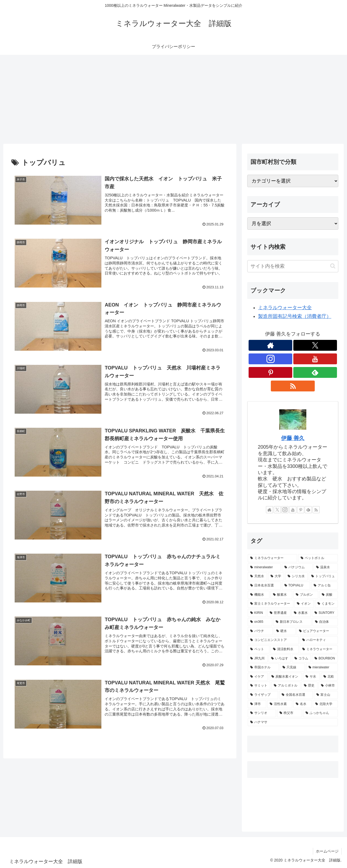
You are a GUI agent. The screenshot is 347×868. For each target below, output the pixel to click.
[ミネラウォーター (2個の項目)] (319, 649)
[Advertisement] (173, 99)
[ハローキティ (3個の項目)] (319, 640)
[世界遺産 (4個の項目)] (279, 613)
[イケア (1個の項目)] (258, 677)
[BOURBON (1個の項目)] (325, 659)
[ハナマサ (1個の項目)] (293, 722)
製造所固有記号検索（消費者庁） (295, 316)
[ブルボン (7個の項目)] (306, 595)
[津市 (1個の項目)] (257, 704)
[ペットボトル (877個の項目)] (318, 558)
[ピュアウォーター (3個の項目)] (317, 631)
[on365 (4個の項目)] (260, 622)
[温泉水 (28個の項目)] (326, 567)
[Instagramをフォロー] (270, 359)
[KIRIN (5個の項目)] (257, 613)
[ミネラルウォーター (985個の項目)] (272, 558)
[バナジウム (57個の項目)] (297, 567)
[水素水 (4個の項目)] (301, 613)
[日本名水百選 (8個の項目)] (264, 586)
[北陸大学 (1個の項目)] (325, 704)
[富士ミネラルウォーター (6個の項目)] (271, 604)
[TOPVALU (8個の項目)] (296, 586)
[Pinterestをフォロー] (270, 372)
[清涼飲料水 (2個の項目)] (285, 649)
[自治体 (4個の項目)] (325, 622)
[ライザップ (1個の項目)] (263, 695)
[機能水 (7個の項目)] (259, 595)
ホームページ (327, 851)
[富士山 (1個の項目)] (326, 695)
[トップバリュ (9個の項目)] (323, 576)
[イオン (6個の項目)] (304, 604)
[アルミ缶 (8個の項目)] (324, 586)
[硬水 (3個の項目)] (285, 631)
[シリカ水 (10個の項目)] (296, 576)
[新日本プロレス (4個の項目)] (292, 622)
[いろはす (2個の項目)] (280, 659)
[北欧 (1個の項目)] (329, 677)
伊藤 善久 (293, 438)
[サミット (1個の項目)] (259, 686)
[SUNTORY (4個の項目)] (325, 613)
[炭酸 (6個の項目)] (329, 595)
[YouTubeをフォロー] (315, 359)
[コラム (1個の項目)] (301, 659)
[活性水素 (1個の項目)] (280, 704)
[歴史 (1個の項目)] (309, 686)
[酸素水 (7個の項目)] (281, 595)
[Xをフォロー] (315, 345)
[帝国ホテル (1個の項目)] (263, 668)
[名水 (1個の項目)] (303, 704)
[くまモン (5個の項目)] (326, 604)
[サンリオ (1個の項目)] (262, 713)
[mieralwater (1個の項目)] (322, 668)
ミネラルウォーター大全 (285, 308)
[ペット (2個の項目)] (259, 649)
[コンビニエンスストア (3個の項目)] (273, 640)
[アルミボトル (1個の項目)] (286, 686)
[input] (293, 266)
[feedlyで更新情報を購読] (315, 372)
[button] (333, 266)
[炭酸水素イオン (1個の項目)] (285, 677)
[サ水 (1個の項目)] (311, 677)
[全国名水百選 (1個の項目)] (296, 695)
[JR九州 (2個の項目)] (258, 659)
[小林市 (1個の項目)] (328, 686)
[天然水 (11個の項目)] (257, 576)
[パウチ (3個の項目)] (260, 631)
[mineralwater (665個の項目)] (264, 567)
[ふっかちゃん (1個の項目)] (320, 713)
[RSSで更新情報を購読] (293, 386)
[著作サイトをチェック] (270, 345)
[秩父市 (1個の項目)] (290, 713)
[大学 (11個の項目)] (276, 576)
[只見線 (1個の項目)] (292, 668)
